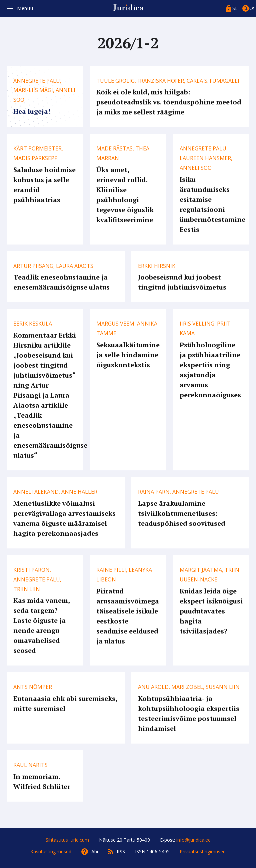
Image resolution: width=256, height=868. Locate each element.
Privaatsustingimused (203, 851)
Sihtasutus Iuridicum (67, 840)
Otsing (252, 8)
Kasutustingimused (51, 851)
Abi (95, 851)
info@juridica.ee (193, 840)
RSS (121, 851)
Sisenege (235, 8)
